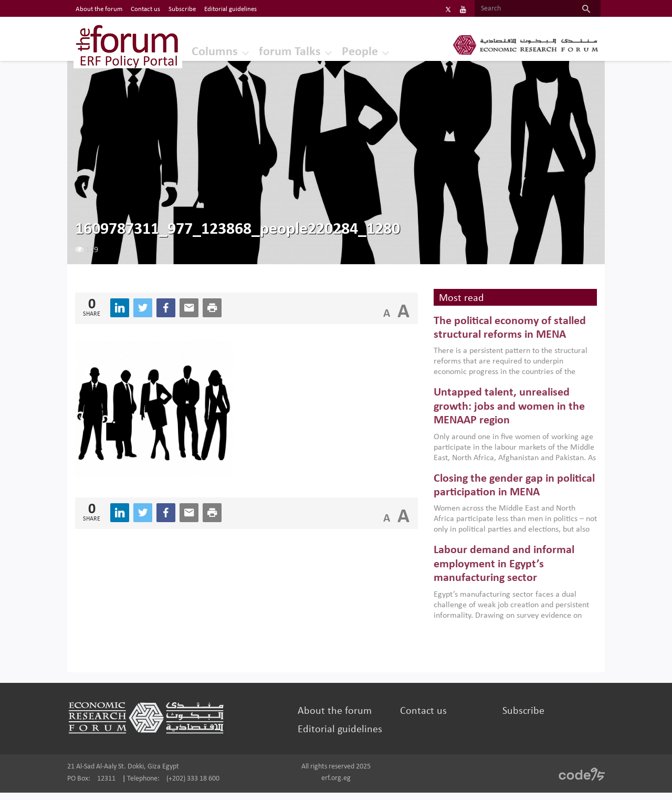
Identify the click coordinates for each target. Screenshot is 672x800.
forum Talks (281, 50)
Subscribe (513, 719)
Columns (203, 50)
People (354, 50)
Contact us (420, 719)
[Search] (503, 9)
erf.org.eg (336, 786)
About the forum (338, 719)
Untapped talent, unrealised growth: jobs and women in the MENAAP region (503, 414)
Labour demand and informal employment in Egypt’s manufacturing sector (498, 572)
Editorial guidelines (343, 737)
